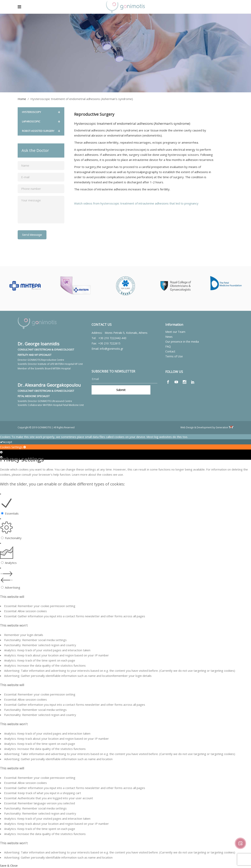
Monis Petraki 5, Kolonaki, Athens (126, 333)
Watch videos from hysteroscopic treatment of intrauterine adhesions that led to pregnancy (136, 203)
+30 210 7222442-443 (112, 338)
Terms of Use (174, 356)
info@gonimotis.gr (111, 349)
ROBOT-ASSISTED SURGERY (41, 131)
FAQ (168, 346)
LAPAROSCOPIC (41, 122)
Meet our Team (175, 332)
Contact (170, 351)
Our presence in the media (182, 342)
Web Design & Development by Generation (207, 427)
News (169, 337)
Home (22, 99)
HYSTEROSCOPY (41, 112)
